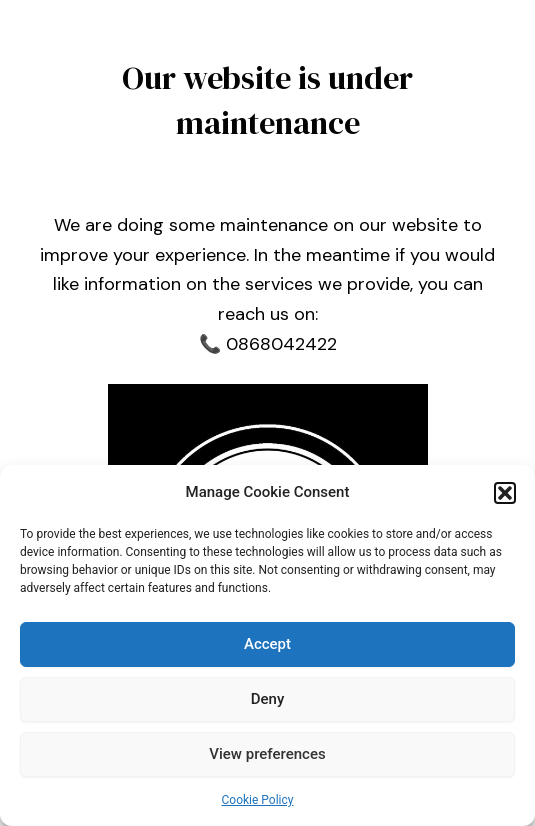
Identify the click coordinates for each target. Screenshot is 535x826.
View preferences (267, 754)
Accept (267, 644)
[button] (505, 493)
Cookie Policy (258, 800)
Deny (268, 699)
